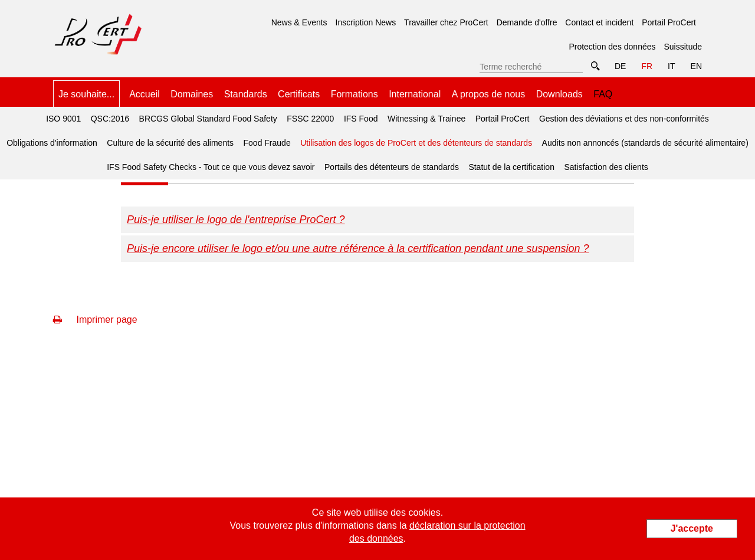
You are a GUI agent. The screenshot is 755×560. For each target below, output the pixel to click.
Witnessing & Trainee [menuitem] (426, 119)
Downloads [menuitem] (559, 94)
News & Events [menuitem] (299, 22)
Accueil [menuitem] (145, 94)
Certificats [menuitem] (299, 94)
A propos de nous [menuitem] (489, 94)
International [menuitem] (415, 94)
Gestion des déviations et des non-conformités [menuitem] (624, 119)
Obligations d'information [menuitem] (52, 143)
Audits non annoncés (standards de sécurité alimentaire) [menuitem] (645, 143)
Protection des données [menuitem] (612, 47)
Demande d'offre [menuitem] (527, 22)
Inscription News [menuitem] (366, 22)
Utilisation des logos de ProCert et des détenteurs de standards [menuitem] (414, 139)
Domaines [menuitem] (192, 94)
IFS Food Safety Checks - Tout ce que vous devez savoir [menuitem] (211, 167)
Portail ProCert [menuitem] (669, 22)
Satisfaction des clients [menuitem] (606, 167)
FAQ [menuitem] (603, 94)
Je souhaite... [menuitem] (86, 94)
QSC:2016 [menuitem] (110, 119)
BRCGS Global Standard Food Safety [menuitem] (208, 119)
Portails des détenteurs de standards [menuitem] (392, 167)
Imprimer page (95, 320)
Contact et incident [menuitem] (599, 22)
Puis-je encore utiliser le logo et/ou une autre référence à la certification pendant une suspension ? (358, 248)
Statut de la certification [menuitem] (511, 167)
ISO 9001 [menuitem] (63, 119)
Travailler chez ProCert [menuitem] (446, 22)
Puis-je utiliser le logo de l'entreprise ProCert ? (236, 220)
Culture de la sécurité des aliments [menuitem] (170, 143)
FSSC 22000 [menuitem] (310, 119)
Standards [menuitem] (246, 94)
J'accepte (692, 528)
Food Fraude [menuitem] (267, 143)
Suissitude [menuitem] (683, 47)
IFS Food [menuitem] (361, 119)
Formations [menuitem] (354, 94)
